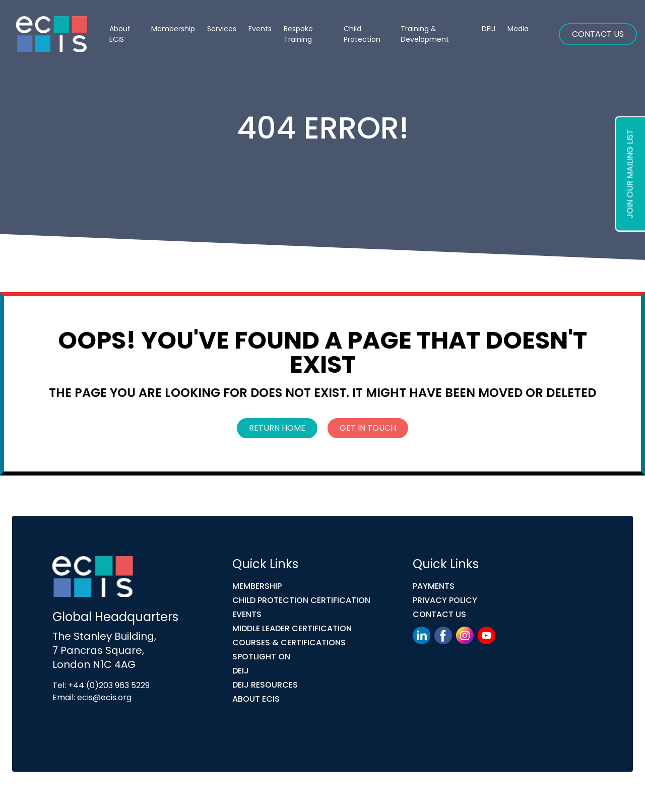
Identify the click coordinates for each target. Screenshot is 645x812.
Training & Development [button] (425, 34)
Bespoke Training (298, 34)
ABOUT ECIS (256, 699)
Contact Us (598, 34)
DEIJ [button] (489, 29)
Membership (257, 586)
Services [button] (222, 29)
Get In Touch (368, 428)
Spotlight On (261, 657)
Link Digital (231, 794)
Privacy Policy (445, 600)
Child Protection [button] (362, 34)
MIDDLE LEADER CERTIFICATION (292, 628)
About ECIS (120, 34)
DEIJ (241, 671)
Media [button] (518, 29)
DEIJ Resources (265, 685)
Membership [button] (173, 29)
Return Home (277, 428)
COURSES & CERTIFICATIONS (289, 642)
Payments (434, 586)
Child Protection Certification (301, 600)
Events (260, 29)
